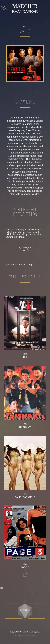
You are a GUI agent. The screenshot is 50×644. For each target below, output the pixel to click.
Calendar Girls (25, 496)
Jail (25, 356)
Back (25, 576)
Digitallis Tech (29, 636)
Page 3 (25, 565)
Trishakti (25, 426)
